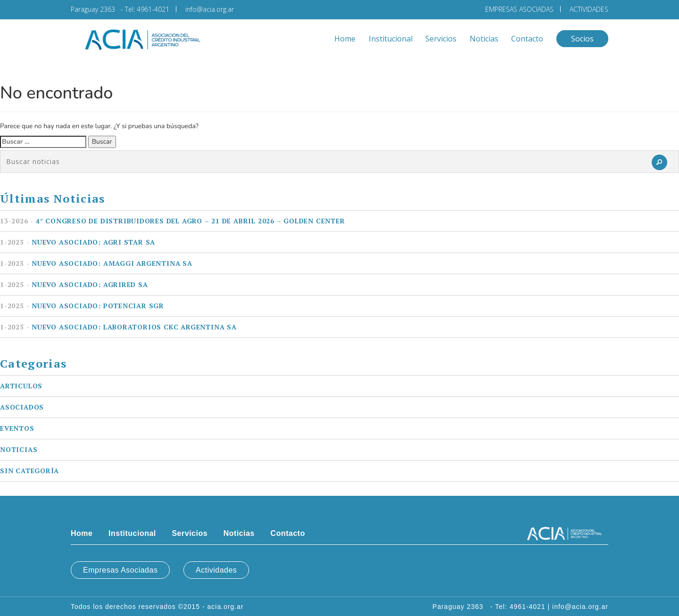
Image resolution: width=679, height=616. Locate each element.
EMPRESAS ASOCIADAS (519, 9)
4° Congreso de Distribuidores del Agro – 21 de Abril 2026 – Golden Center (173, 221)
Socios (582, 39)
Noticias (484, 39)
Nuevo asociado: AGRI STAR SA (78, 242)
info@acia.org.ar (210, 9)
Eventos (17, 428)
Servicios (441, 39)
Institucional (391, 39)
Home (345, 39)
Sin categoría (29, 471)
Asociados (22, 407)
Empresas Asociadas (120, 570)
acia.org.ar (226, 607)
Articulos (21, 386)
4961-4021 (153, 9)
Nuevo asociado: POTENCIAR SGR (82, 306)
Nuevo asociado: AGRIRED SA (74, 284)
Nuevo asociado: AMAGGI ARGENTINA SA (96, 263)
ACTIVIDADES (589, 9)
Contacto (527, 39)
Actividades (216, 570)
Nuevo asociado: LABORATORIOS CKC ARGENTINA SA (118, 327)
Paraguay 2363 (95, 9)
